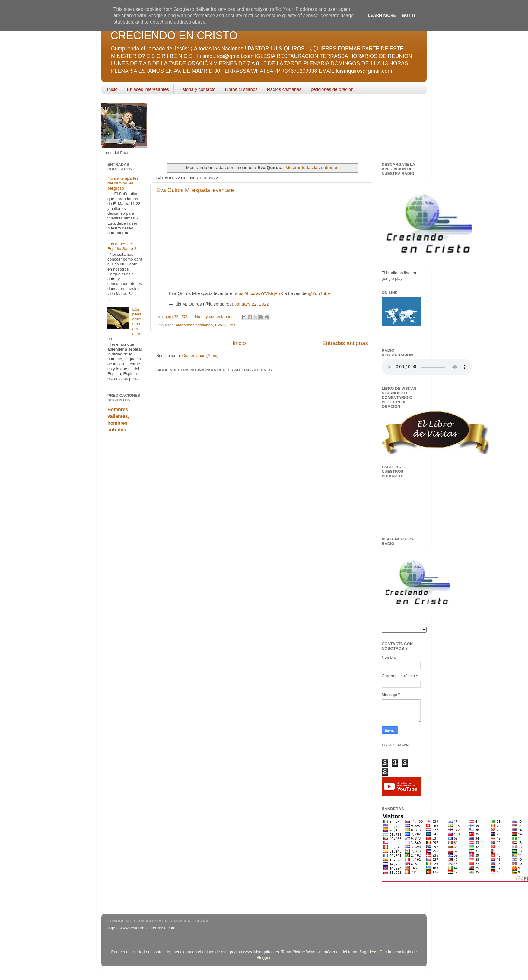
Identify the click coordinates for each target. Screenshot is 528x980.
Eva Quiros (225, 325)
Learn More (382, 15)
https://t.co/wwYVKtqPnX (258, 293)
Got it (409, 15)
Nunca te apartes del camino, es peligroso (123, 183)
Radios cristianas (284, 89)
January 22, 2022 (252, 304)
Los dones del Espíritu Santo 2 (122, 246)
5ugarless (369, 952)
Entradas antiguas (345, 343)
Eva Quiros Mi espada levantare (195, 190)
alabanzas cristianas (194, 325)
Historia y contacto (197, 89)
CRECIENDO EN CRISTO (174, 35)
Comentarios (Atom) (200, 355)
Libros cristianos (241, 89)
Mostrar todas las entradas (312, 168)
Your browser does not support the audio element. (427, 367)
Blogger (263, 958)
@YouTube (319, 293)
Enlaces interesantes (148, 89)
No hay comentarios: (214, 317)
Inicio (112, 89)
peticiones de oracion (332, 89)
